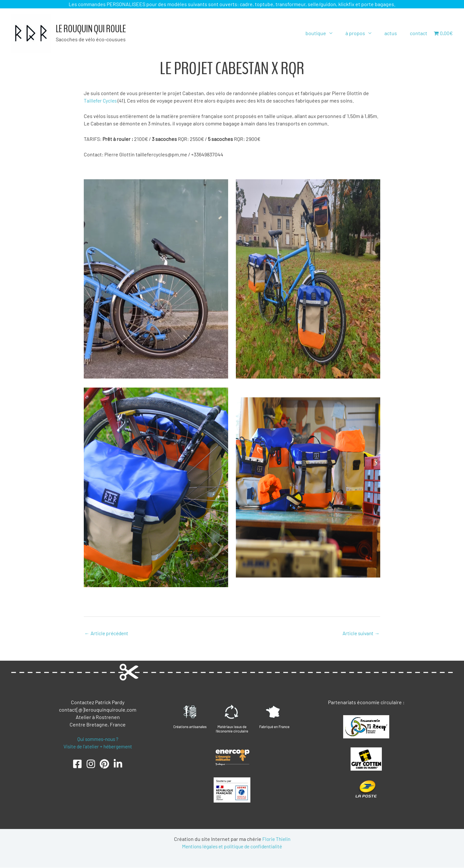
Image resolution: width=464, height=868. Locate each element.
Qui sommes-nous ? (98, 739)
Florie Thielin (276, 839)
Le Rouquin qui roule (91, 29)
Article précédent (107, 633)
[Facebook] (77, 764)
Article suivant (360, 633)
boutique (325, 33)
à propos (362, 33)
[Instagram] (91, 764)
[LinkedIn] (118, 764)
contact (420, 33)
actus (395, 33)
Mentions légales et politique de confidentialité (232, 847)
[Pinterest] (104, 764)
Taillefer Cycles (101, 100)
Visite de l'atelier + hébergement (98, 747)
